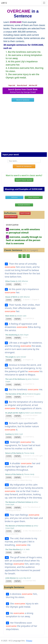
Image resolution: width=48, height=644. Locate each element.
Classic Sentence (34, 197)
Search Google (25, 213)
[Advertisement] (24, 128)
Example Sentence (24, 205)
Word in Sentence (23, 100)
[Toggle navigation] (44, 3)
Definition (14, 197)
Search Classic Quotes (24, 180)
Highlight (17, 284)
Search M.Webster (11, 217)
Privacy (29, 641)
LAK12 (4, 3)
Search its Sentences (24, 166)
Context (9, 284)
